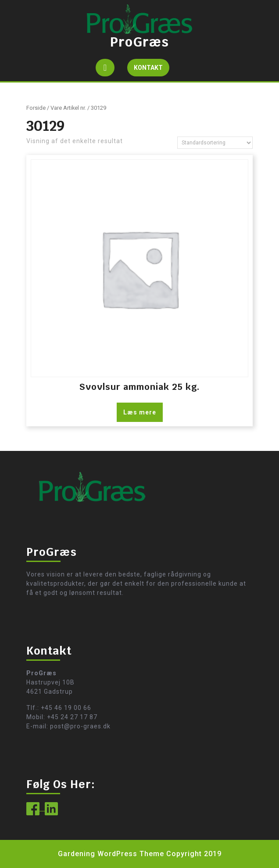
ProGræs (139, 42)
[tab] (105, 68)
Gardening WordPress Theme (111, 854)
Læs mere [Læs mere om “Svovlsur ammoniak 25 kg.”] (140, 412)
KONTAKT (152, 70)
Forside (36, 108)
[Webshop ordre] (215, 143)
